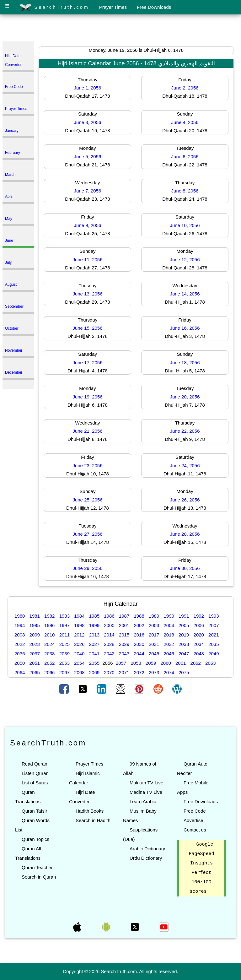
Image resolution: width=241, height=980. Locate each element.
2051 (35, 663)
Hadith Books (90, 811)
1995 (35, 625)
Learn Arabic (143, 801)
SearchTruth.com (54, 8)
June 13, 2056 (87, 294)
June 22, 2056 (185, 431)
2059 (151, 663)
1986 (109, 616)
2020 (199, 635)
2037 (35, 654)
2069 (94, 672)
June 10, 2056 (185, 225)
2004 (169, 625)
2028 (109, 644)
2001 (124, 625)
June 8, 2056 (185, 191)
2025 (64, 644)
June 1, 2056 (88, 88)
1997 (64, 625)
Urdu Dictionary (146, 858)
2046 (169, 654)
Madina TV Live (146, 792)
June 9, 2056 (88, 225)
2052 (49, 663)
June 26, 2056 (185, 500)
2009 (35, 635)
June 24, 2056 (185, 466)
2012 (79, 635)
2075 (184, 672)
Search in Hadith (93, 820)
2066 (49, 672)
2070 (109, 672)
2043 (124, 654)
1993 (214, 616)
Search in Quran (39, 877)
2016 (139, 635)
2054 (79, 663)
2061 (181, 663)
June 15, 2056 (87, 328)
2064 (20, 672)
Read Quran (35, 764)
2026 (79, 644)
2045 (154, 654)
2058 (136, 663)
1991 (184, 616)
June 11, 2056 (87, 260)
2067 (64, 672)
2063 (210, 663)
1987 (124, 616)
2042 (109, 654)
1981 (35, 616)
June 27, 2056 (87, 534)
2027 (94, 644)
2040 (79, 654)
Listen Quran (35, 773)
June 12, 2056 (185, 260)
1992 (199, 616)
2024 (49, 644)
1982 (49, 616)
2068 (79, 672)
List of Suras (35, 783)
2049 (214, 654)
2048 (199, 654)
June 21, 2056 (87, 431)
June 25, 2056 (87, 500)
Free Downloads (154, 7)
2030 (139, 644)
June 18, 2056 (185, 363)
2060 (166, 663)
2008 (20, 635)
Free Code (195, 811)
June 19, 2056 (87, 397)
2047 (184, 654)
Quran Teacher (37, 867)
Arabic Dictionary (147, 849)
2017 (154, 635)
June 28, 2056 (185, 534)
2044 (139, 654)
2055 (94, 663)
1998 (79, 625)
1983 (64, 616)
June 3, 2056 (88, 122)
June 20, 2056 (185, 397)
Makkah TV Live (146, 783)
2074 (169, 672)
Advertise (193, 820)
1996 (49, 625)
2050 (20, 663)
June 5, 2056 (88, 157)
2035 (214, 644)
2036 (20, 654)
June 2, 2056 (185, 88)
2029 (124, 644)
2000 (109, 625)
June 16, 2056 (185, 328)
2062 (196, 663)
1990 (169, 616)
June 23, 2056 (87, 466)
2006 (199, 625)
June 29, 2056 (87, 568)
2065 (35, 672)
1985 (94, 616)
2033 (184, 644)
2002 (139, 625)
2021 (214, 635)
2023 (35, 644)
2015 (124, 635)
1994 (20, 625)
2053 (64, 663)
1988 (139, 616)
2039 (64, 654)
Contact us (195, 830)
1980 (20, 616)
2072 (139, 672)
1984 (79, 616)
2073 (154, 672)
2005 (184, 625)
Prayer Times (113, 7)
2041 (94, 654)
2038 (49, 654)
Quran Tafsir (34, 811)
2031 (154, 644)
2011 (64, 635)
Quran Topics (35, 839)
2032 (169, 644)
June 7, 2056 (88, 191)
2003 (154, 625)
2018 (169, 635)
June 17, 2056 (87, 363)
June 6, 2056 (185, 157)
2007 (214, 625)
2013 (94, 635)
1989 (154, 616)
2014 (109, 635)
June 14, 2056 (185, 294)
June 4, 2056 (185, 122)
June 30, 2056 (185, 568)
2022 (20, 644)
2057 (121, 663)
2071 (124, 672)
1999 (94, 625)
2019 (184, 635)
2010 (49, 635)
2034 (199, 644)
